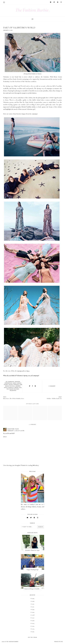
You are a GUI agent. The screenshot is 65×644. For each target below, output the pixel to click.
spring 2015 (18, 388)
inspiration (8, 383)
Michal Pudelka (14, 385)
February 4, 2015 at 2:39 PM (16, 431)
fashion (17, 382)
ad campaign (10, 382)
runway (18, 386)
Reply (5, 437)
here (28, 371)
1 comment (52, 386)
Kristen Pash (13, 429)
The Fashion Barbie (12, 642)
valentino (13, 391)
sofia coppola (9, 388)
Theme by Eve (58, 642)
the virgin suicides (13, 389)
